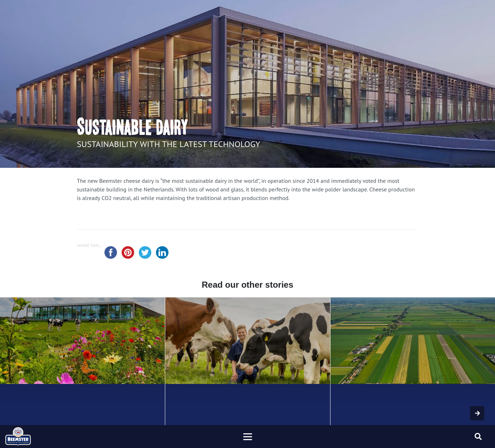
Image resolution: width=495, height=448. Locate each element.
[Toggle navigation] (247, 437)
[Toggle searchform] (478, 437)
